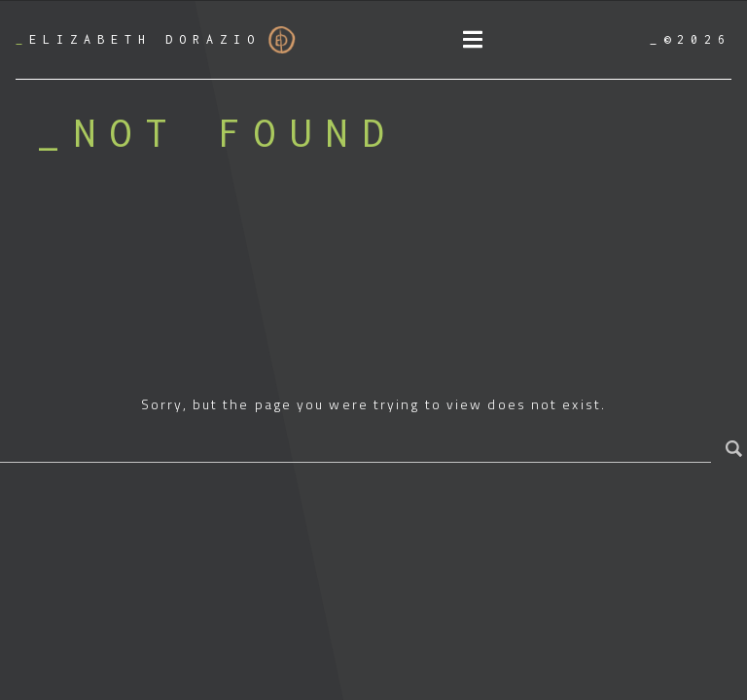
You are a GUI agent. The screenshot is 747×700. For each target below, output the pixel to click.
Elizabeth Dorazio (156, 40)
